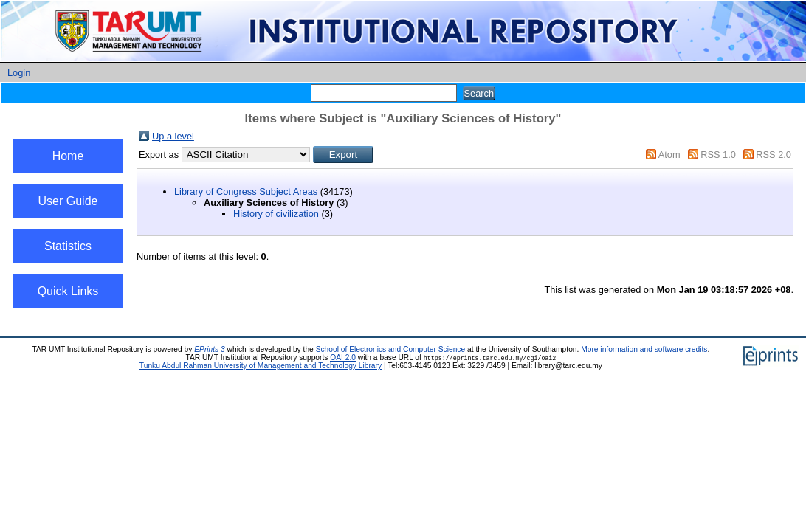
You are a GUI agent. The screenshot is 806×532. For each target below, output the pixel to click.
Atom (669, 155)
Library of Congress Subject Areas (246, 191)
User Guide (68, 201)
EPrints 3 (210, 349)
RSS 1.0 (718, 155)
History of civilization (276, 214)
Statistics (68, 246)
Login (19, 73)
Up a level (173, 136)
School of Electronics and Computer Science (391, 349)
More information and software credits (644, 349)
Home (68, 156)
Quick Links (68, 291)
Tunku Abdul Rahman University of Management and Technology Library (261, 366)
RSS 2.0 (774, 155)
